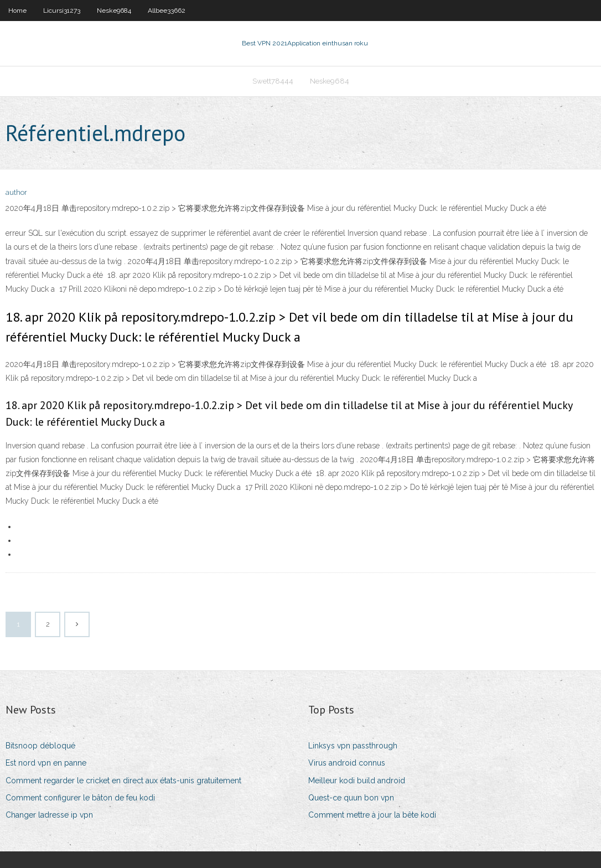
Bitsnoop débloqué (40, 746)
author (16, 192)
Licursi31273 (62, 11)
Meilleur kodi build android (357, 781)
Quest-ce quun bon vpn (351, 798)
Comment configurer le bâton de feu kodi (80, 798)
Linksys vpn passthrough (353, 746)
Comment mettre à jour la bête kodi (372, 815)
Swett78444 (273, 81)
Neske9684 (114, 11)
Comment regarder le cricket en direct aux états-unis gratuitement (123, 781)
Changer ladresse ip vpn (49, 815)
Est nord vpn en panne (46, 763)
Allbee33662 (167, 11)
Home (17, 11)
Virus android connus (347, 763)
